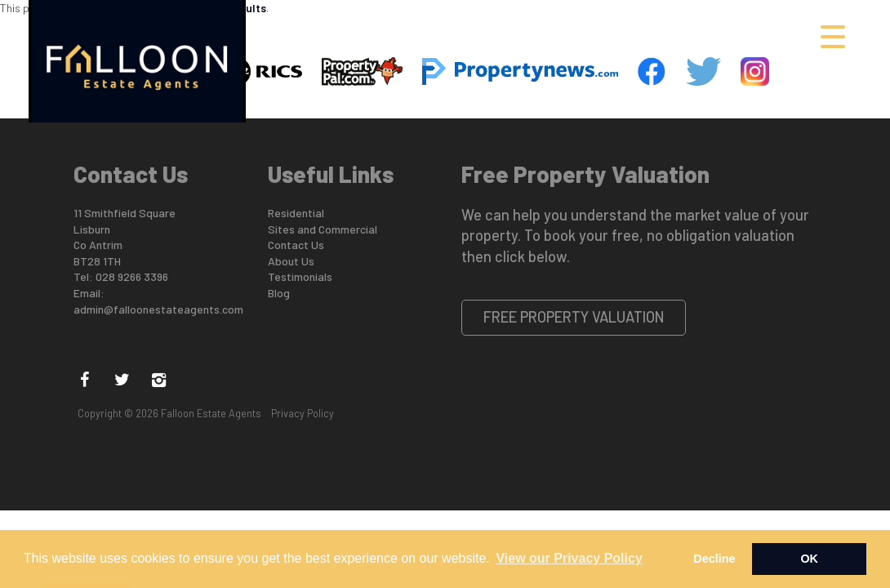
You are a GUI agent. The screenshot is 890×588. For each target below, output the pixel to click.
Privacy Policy (303, 413)
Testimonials (300, 276)
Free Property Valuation (574, 317)
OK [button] (809, 559)
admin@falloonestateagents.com (158, 309)
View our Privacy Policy (569, 558)
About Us (291, 261)
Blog (279, 293)
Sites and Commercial (323, 229)
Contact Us (296, 245)
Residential (296, 213)
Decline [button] (714, 559)
